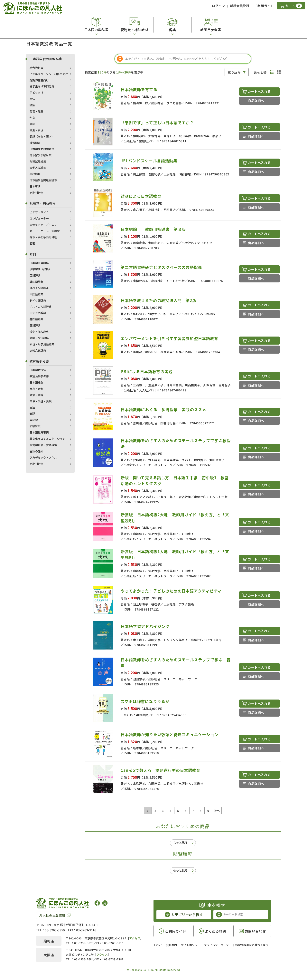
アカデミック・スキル (43, 457)
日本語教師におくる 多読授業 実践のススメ (163, 410)
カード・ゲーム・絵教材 (45, 231)
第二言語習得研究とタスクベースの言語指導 (161, 267)
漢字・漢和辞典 (39, 332)
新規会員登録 (240, 6)
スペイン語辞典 (39, 288)
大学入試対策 (38, 168)
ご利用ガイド (264, 6)
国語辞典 (35, 325)
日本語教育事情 (39, 432)
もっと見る (180, 843)
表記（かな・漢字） (42, 136)
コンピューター (39, 218)
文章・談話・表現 (41, 401)
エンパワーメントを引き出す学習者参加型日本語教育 (169, 338)
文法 (32, 99)
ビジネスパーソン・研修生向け (49, 74)
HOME (158, 945)
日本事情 (35, 186)
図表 (32, 243)
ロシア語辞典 (38, 313)
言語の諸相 (36, 451)
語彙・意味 (36, 395)
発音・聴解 (36, 111)
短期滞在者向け (39, 80)
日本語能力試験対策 (42, 149)
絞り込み (234, 72)
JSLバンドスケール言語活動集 (149, 161)
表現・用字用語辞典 (42, 344)
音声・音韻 (36, 389)
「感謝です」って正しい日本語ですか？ (157, 123)
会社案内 (172, 945)
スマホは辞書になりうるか (145, 701)
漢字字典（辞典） (41, 269)
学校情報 (35, 174)
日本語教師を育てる (139, 89)
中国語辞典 (36, 294)
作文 (32, 118)
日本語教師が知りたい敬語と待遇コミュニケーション (169, 735)
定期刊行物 (36, 193)
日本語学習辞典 (39, 263)
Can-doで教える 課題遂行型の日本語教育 (160, 770)
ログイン (218, 6)
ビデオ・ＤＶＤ (39, 212)
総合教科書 (36, 68)
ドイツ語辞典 (38, 300)
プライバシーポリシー (218, 945)
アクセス (135, 938)
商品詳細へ (256, 101)
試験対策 (35, 426)
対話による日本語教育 (141, 196)
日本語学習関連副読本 (43, 180)
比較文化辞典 (38, 350)
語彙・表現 (36, 130)
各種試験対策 (38, 162)
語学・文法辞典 (39, 338)
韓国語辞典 (36, 282)
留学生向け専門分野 (42, 86)
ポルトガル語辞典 (41, 307)
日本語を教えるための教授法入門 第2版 (158, 300)
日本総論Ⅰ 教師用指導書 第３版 (153, 229)
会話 (32, 124)
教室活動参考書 (39, 376)
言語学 (34, 420)
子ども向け (36, 93)
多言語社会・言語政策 (43, 445)
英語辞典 (35, 275)
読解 (32, 105)
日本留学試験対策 (41, 155)
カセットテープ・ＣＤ (43, 225)
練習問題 (35, 143)
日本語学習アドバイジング (145, 626)
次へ (217, 811)
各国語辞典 (36, 319)
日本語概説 (36, 382)
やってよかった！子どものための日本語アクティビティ (171, 591)
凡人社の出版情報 (52, 915)
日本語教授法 (38, 370)
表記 (32, 414)
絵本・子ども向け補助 (43, 237)
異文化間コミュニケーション (47, 439)
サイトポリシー (191, 945)
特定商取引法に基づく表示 (252, 945)
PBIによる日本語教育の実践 (147, 372)
